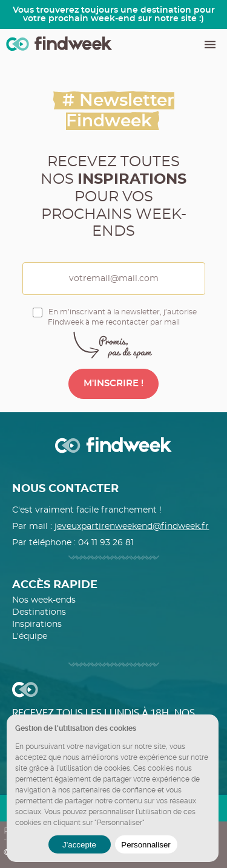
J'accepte (79, 845)
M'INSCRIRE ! (113, 384)
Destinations (39, 612)
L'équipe (30, 636)
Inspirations (37, 624)
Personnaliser (146, 845)
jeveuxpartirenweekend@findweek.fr (132, 526)
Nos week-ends (44, 600)
